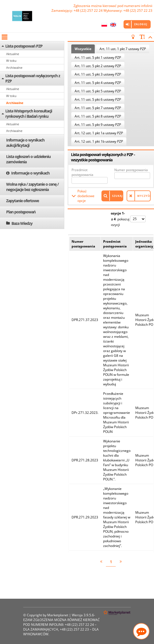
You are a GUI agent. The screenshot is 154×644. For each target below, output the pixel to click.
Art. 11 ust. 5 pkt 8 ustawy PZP (98, 116)
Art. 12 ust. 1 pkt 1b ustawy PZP (99, 141)
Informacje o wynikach (30, 173)
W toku (11, 61)
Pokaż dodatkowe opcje (86, 196)
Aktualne (13, 54)
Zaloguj (141, 24)
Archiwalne (14, 68)
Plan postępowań (21, 212)
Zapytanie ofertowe (22, 201)
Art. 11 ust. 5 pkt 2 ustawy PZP (98, 66)
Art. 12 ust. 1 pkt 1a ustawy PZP (99, 133)
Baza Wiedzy (22, 223)
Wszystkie (83, 49)
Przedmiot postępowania (82, 172)
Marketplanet (58, 615)
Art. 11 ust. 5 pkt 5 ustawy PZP (98, 91)
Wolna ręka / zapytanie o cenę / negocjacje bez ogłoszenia (32, 187)
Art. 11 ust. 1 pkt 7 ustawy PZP (123, 49)
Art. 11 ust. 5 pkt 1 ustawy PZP (98, 57)
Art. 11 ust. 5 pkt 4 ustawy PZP (98, 83)
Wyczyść (144, 196)
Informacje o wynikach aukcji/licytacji (25, 143)
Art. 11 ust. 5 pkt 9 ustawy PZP (98, 125)
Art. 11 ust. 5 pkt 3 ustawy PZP (98, 74)
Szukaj (117, 196)
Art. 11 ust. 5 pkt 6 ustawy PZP (98, 99)
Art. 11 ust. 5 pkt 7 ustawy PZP (98, 108)
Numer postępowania (131, 170)
